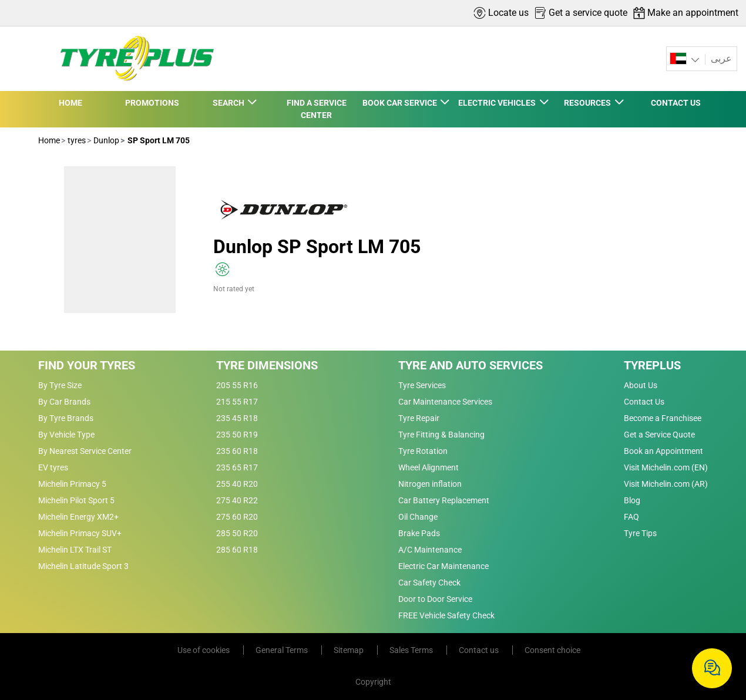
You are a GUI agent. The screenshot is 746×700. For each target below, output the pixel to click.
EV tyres (53, 467)
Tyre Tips (640, 533)
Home (49, 140)
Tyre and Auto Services (471, 365)
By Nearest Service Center (85, 451)
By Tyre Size (60, 385)
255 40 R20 (237, 484)
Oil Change (418, 517)
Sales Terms (412, 650)
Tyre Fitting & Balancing (441, 435)
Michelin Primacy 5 (72, 484)
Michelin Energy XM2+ (78, 517)
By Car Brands (64, 402)
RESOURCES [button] (588, 103)
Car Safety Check (429, 583)
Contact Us (644, 402)
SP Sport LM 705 (158, 140)
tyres (76, 140)
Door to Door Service (435, 599)
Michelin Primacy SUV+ (80, 533)
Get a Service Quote (659, 435)
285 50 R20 (237, 533)
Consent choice (552, 650)
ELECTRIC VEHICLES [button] (498, 103)
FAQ (631, 517)
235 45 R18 (237, 418)
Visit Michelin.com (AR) (666, 484)
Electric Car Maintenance (443, 566)
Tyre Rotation (423, 451)
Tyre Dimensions (267, 365)
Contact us (480, 650)
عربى (720, 58)
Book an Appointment (663, 451)
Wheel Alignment (429, 467)
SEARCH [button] (229, 103)
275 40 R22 (237, 500)
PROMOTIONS (152, 103)
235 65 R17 (237, 467)
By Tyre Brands (66, 418)
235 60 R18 (237, 451)
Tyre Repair (419, 418)
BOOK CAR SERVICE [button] (401, 103)
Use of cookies (204, 650)
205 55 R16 (237, 385)
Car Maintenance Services (445, 402)
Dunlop (105, 140)
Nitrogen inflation (430, 484)
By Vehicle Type (66, 435)
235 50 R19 (237, 435)
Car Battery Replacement (444, 500)
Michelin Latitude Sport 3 (83, 566)
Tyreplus (652, 365)
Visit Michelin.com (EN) (666, 467)
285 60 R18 (237, 550)
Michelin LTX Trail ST (75, 550)
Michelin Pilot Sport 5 (76, 500)
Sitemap (350, 650)
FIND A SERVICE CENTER (317, 109)
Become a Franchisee (663, 418)
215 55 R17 (237, 402)
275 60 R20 (237, 517)
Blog (632, 500)
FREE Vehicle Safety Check (446, 615)
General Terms (283, 650)
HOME (70, 103)
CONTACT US (676, 103)
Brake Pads (419, 533)
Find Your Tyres (87, 365)
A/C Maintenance (430, 550)
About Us (641, 385)
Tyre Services (422, 385)
